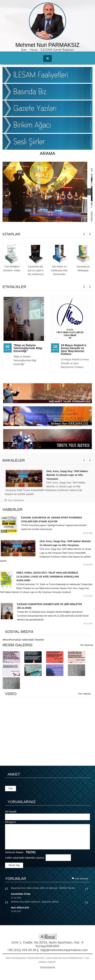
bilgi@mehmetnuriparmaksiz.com (64, 950)
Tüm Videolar (84, 694)
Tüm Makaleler (14, 500)
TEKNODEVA (47, 967)
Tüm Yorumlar (80, 879)
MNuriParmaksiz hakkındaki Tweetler (23, 640)
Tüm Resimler (87, 645)
